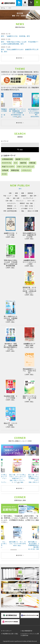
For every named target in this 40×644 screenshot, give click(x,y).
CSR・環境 (9, 201)
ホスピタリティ (12, 203)
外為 (8, 198)
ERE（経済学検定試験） (11, 211)
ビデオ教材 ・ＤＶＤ (27, 209)
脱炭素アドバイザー (22, 159)
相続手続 (23, 163)
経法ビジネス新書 (33, 211)
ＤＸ (16, 163)
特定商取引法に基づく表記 (10, 634)
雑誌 (23, 211)
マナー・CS (31, 201)
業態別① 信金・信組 (26, 203)
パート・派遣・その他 (26, 206)
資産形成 (30, 193)
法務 (10, 193)
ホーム (3, 8)
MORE (20, 58)
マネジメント (20, 201)
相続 (16, 196)
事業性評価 (15, 170)
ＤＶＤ (4, 174)
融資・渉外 (33, 196)
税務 (23, 193)
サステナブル (7, 163)
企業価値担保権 (7, 159)
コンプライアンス (28, 198)
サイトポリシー (7, 631)
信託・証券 (16, 198)
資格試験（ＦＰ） (12, 209)
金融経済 (24, 196)
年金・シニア (7, 196)
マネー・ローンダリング (25, 167)
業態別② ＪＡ (12, 206)
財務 (16, 193)
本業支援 (32, 163)
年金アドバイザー (8, 167)
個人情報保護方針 (27, 631)
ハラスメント (26, 170)
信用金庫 (5, 170)
